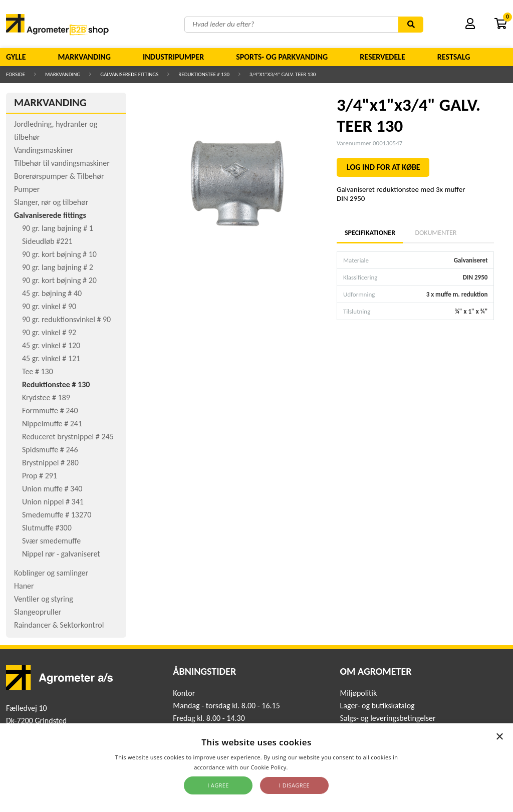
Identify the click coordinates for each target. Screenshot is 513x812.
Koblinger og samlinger (51, 573)
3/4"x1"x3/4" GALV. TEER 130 (283, 74)
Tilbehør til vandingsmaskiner (62, 163)
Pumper (27, 189)
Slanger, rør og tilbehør (51, 202)
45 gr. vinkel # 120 (51, 345)
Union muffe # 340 (52, 489)
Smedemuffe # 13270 (57, 515)
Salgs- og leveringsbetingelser (388, 718)
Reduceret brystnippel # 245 (68, 437)
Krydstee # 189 (46, 397)
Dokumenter (436, 233)
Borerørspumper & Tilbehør (59, 176)
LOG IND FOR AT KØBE (383, 167)
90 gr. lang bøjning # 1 (58, 228)
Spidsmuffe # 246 (50, 450)
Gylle (16, 57)
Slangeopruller (38, 612)
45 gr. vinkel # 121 (51, 358)
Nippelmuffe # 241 (52, 424)
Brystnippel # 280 (50, 463)
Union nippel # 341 (53, 502)
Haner (24, 586)
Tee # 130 (38, 371)
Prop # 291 (40, 476)
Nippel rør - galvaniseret (61, 554)
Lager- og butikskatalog (377, 706)
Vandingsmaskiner (44, 150)
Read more (304, 767)
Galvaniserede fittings (129, 74)
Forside (16, 74)
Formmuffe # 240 (50, 411)
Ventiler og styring (44, 599)
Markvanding (84, 57)
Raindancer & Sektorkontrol (59, 625)
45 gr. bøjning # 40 (52, 293)
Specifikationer (370, 233)
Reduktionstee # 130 (204, 74)
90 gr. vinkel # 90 (49, 306)
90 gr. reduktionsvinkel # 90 (66, 319)
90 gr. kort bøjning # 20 (59, 280)
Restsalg (454, 57)
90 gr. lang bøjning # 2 (58, 267)
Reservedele (382, 57)
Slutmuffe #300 (47, 528)
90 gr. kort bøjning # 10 (59, 254)
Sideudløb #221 (47, 241)
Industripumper (173, 57)
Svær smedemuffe (51, 541)
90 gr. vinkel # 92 (49, 332)
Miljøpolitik (359, 693)
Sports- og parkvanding (282, 57)
